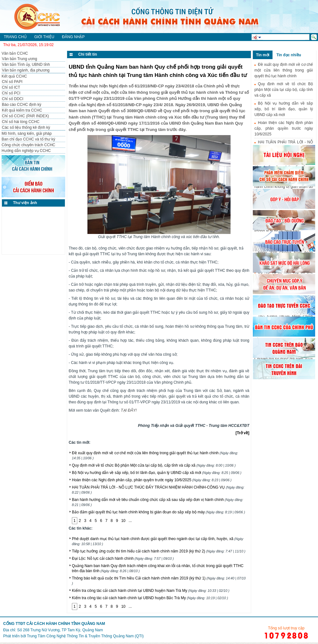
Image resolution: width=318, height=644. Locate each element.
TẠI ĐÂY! (129, 410)
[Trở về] (242, 433)
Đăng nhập (73, 37)
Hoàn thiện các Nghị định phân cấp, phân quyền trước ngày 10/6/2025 (152, 480)
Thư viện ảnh (25, 203)
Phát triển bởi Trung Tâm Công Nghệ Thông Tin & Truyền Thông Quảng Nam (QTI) (73, 636)
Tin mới (263, 55)
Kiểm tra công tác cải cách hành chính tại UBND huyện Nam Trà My (151, 591)
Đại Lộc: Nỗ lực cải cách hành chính (123, 558)
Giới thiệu (44, 37)
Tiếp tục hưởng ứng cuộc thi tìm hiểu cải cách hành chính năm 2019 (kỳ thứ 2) (159, 551)
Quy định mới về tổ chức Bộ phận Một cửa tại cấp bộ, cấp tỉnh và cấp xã (154, 465)
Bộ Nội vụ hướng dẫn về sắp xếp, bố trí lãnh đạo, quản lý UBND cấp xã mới (157, 473)
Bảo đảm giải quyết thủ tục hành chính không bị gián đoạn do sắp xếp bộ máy (158, 512)
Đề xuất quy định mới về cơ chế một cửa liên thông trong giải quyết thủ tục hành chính (284, 70)
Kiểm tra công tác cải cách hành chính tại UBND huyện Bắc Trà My (150, 598)
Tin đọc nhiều (289, 55)
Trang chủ (15, 37)
